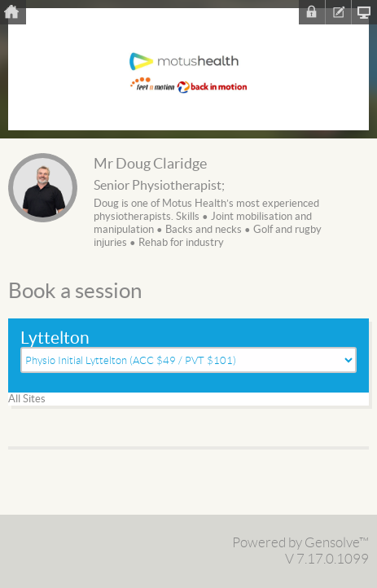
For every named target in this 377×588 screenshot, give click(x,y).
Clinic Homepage (364, 12)
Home (13, 12)
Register (338, 12)
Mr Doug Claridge (150, 164)
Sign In (312, 12)
